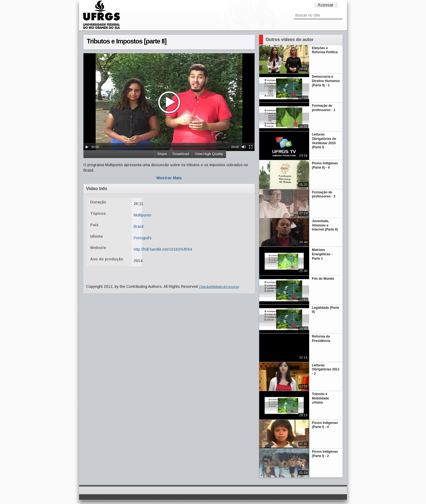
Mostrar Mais (169, 178)
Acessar (325, 5)
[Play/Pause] (87, 147)
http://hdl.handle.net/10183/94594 (163, 249)
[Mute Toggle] (244, 147)
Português (143, 238)
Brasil (139, 226)
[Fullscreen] (251, 147)
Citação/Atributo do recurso (219, 287)
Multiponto (142, 215)
